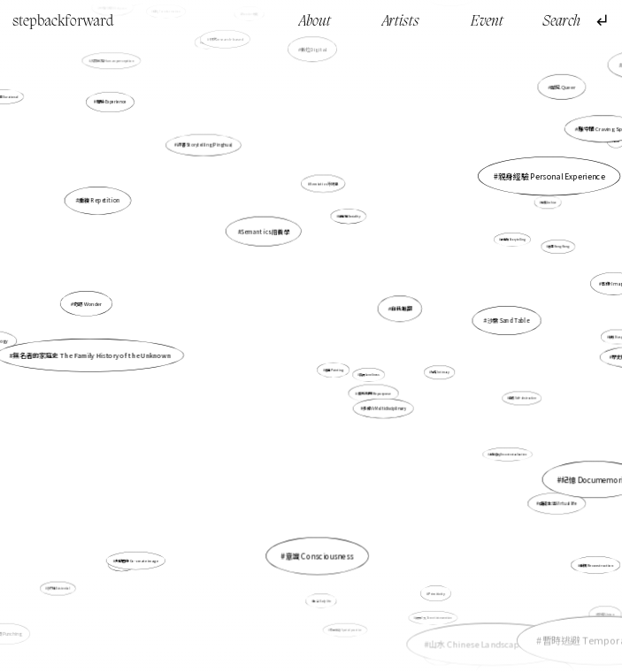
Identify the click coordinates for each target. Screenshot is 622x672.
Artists (401, 22)
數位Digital (314, 50)
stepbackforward (63, 22)
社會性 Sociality (349, 216)
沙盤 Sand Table (508, 321)
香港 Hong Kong (559, 247)
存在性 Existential (58, 588)
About (315, 22)
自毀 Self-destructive (522, 398)
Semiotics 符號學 (324, 184)
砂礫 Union (606, 614)
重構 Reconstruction (596, 564)
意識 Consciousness (319, 556)
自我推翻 (401, 309)
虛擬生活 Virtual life (558, 504)
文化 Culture (123, 564)
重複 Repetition (100, 201)
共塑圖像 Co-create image (137, 561)
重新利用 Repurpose (374, 393)
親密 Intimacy (440, 372)
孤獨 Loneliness (369, 375)
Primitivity (436, 594)
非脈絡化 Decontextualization (508, 454)
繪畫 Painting (334, 370)
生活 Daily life (322, 601)
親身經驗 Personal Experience (552, 176)
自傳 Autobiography (513, 648)
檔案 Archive (548, 202)
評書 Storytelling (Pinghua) (205, 145)
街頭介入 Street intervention (433, 618)
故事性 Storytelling (513, 240)
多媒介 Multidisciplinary (384, 409)
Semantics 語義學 (265, 231)
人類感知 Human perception (112, 61)
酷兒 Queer (563, 87)
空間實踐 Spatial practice (346, 630)
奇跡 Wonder (88, 303)
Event (487, 22)
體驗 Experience (112, 103)
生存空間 (441, 655)
